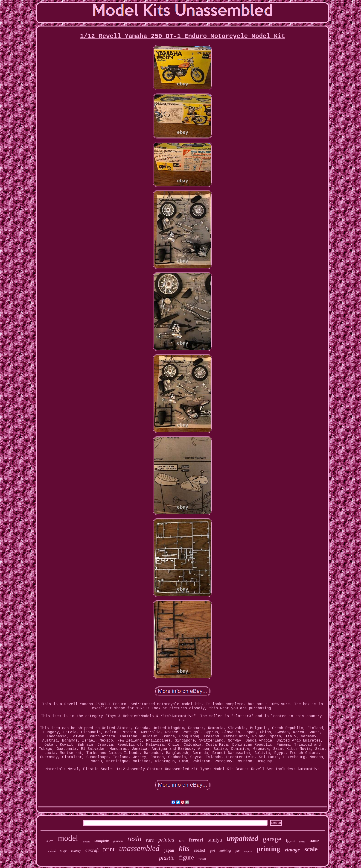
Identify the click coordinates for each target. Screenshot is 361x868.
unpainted (242, 839)
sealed (199, 850)
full (237, 851)
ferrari (196, 840)
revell (202, 859)
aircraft (92, 850)
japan (169, 850)
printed (166, 840)
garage (272, 839)
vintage (292, 850)
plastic (167, 858)
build (51, 850)
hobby (302, 842)
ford (182, 841)
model (68, 838)
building (225, 851)
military (76, 851)
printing (268, 849)
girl (212, 851)
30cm (50, 841)
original (248, 851)
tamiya (215, 840)
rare (150, 840)
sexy (63, 851)
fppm (290, 840)
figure (186, 857)
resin (134, 839)
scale (311, 849)
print (109, 849)
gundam (118, 841)
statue (314, 841)
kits (184, 848)
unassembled (139, 848)
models (86, 842)
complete (102, 840)
